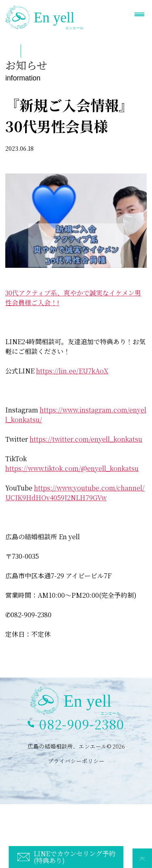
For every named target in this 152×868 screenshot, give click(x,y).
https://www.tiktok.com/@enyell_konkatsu (72, 468)
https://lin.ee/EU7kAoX (72, 371)
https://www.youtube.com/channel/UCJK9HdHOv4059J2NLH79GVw (75, 493)
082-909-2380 (82, 724)
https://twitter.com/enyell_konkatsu (86, 439)
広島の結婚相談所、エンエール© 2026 (76, 746)
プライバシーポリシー (76, 761)
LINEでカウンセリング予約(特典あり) (74, 857)
